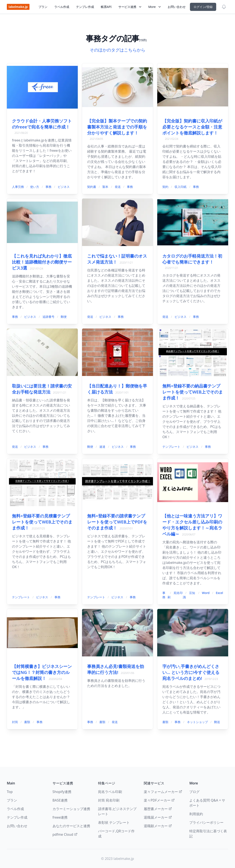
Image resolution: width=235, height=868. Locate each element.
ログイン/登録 (203, 7)
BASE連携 (60, 800)
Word (206, 593)
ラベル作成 (62, 7)
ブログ (194, 792)
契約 (165, 187)
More (155, 7)
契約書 (92, 187)
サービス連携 (130, 7)
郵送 (217, 722)
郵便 (64, 317)
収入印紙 (181, 187)
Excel (219, 593)
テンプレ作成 (85, 7)
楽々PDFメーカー (159, 800)
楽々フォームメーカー (163, 792)
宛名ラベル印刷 (110, 792)
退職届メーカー (158, 817)
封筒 (15, 722)
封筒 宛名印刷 (109, 800)
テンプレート (171, 447)
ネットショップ (197, 722)
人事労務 (18, 187)
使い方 (35, 187)
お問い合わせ (177, 7)
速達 (102, 447)
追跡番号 (48, 317)
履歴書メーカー (158, 809)
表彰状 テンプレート (114, 822)
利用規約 (196, 814)
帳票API (106, 7)
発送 (118, 187)
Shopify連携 (62, 792)
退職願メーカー (158, 826)
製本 (105, 187)
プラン (43, 7)
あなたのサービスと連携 (71, 826)
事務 (48, 187)
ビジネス (64, 187)
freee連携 (60, 817)
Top (10, 792)
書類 (27, 722)
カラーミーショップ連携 (71, 809)
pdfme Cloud (65, 834)
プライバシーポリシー (206, 822)
